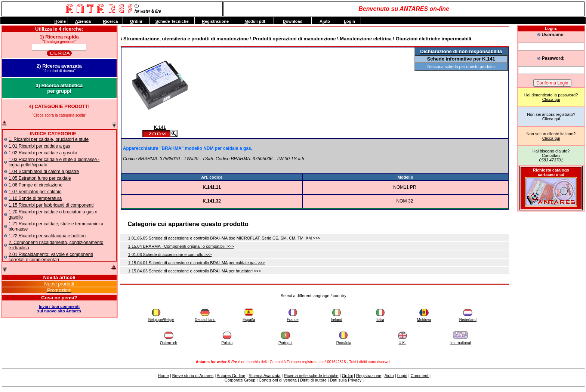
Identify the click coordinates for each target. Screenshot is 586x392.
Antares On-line (231, 376)
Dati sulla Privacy (346, 380)
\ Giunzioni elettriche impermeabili (431, 39)
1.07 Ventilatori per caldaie (35, 192)
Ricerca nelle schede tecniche (311, 376)
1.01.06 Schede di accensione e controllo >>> (170, 254)
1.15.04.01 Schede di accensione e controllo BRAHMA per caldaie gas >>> (197, 263)
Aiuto (389, 376)
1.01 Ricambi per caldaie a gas (39, 146)
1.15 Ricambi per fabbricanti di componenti (51, 205)
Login (402, 376)
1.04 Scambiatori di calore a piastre (44, 172)
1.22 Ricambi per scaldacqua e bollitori (47, 236)
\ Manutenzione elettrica (364, 39)
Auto (325, 21)
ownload (293, 21)
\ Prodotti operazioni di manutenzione (292, 39)
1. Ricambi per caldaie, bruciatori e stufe (49, 139)
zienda (83, 21)
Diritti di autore (313, 380)
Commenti (420, 376)
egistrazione (215, 21)
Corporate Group (240, 380)
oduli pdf (255, 21)
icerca (111, 21)
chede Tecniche (172, 21)
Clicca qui (551, 99)
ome (60, 21)
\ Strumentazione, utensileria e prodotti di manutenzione (185, 39)
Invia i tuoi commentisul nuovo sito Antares (59, 309)
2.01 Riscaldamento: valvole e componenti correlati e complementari (51, 257)
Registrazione (369, 376)
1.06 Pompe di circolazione (36, 185)
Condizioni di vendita (277, 380)
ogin (349, 21)
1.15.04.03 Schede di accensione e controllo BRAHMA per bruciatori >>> (195, 271)
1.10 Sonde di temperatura (35, 198)
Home (163, 376)
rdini (136, 21)
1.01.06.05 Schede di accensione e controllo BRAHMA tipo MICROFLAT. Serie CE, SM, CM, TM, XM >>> (224, 238)
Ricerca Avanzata (264, 376)
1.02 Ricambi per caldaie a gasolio (43, 153)
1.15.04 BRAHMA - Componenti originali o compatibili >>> (181, 246)
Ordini (347, 376)
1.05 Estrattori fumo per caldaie (40, 178)
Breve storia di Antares (193, 376)
